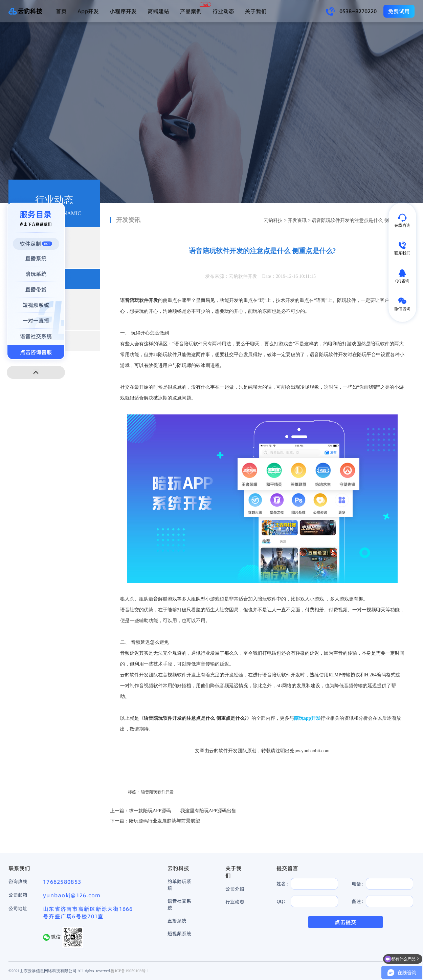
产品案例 (191, 11)
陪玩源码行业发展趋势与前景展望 (164, 821)
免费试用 (399, 11)
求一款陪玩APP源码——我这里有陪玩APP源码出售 (183, 811)
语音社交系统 (179, 904)
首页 (61, 11)
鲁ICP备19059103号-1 (130, 971)
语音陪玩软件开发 (157, 792)
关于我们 (256, 11)
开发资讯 (297, 220)
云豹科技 (273, 220)
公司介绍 (235, 889)
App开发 (88, 11)
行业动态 (223, 11)
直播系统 (177, 921)
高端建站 (158, 11)
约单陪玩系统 (179, 885)
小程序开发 (123, 11)
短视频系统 (179, 934)
